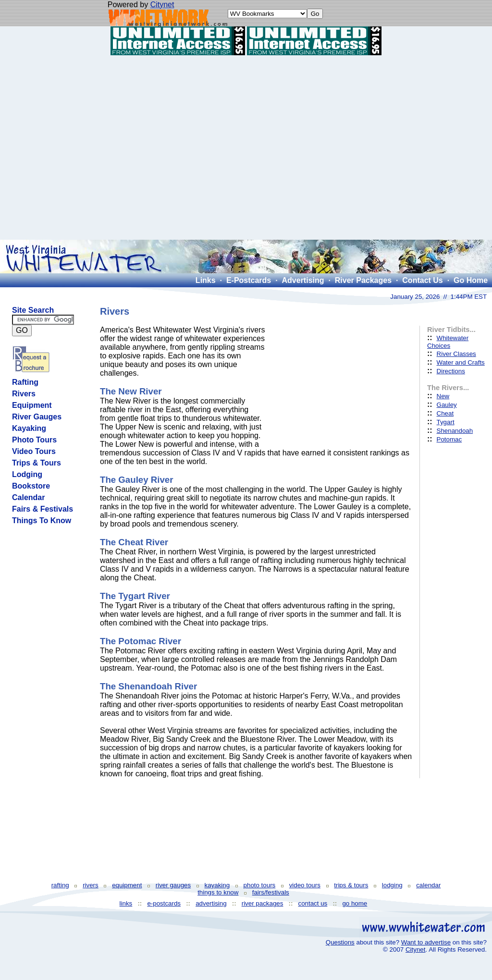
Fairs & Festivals (43, 509)
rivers (91, 885)
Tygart (446, 422)
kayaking (217, 885)
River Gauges (37, 417)
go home (355, 903)
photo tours (260, 885)
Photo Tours (34, 440)
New (443, 396)
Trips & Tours (37, 463)
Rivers (24, 394)
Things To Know (42, 521)
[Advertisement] (246, 147)
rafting (60, 885)
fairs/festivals (271, 892)
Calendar (28, 497)
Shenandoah (455, 431)
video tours (305, 885)
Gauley (447, 405)
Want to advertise (426, 942)
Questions (340, 942)
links (126, 903)
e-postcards (164, 903)
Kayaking (29, 428)
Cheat (445, 413)
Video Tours (34, 451)
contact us (313, 903)
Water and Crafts (461, 362)
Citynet (162, 5)
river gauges (173, 885)
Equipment (32, 405)
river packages (263, 903)
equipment (127, 885)
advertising (211, 903)
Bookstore (31, 486)
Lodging (27, 474)
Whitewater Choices (448, 342)
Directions (451, 371)
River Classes (456, 354)
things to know (218, 892)
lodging (392, 885)
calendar (428, 885)
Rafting (25, 382)
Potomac (449, 439)
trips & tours (351, 885)
